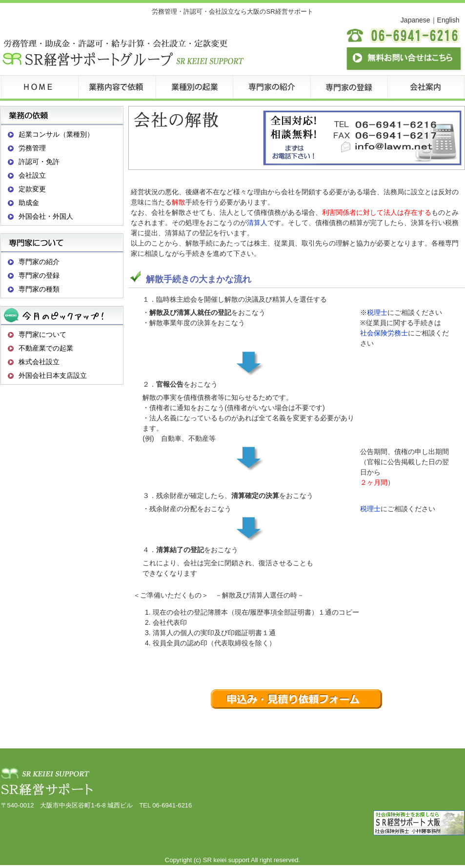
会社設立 (32, 175)
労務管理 (32, 148)
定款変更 (32, 189)
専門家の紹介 (39, 262)
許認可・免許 (39, 162)
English (448, 20)
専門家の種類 (39, 289)
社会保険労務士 (384, 333)
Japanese (415, 20)
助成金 (29, 203)
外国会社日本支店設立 (53, 375)
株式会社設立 (39, 362)
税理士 (377, 312)
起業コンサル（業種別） (56, 134)
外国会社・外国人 (46, 216)
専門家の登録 (39, 275)
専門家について (42, 334)
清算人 (257, 223)
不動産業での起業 (46, 348)
